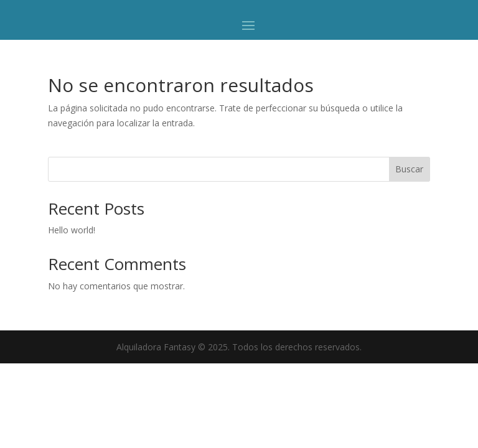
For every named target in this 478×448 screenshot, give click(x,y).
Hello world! (72, 230)
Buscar (409, 169)
